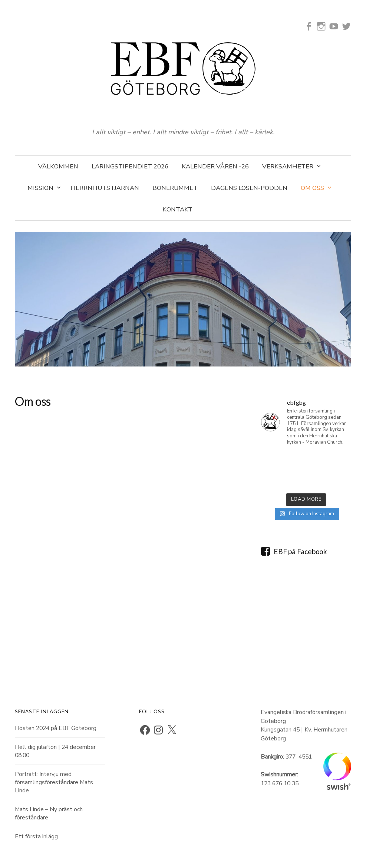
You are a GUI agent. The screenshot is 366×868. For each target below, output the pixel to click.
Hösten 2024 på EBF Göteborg (56, 728)
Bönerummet (175, 188)
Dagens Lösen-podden (249, 188)
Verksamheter (288, 166)
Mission (40, 188)
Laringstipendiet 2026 (130, 166)
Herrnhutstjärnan (105, 188)
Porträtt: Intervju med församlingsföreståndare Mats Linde (54, 782)
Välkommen (58, 166)
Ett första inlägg (36, 836)
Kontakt (177, 209)
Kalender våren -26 (215, 166)
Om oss (312, 188)
